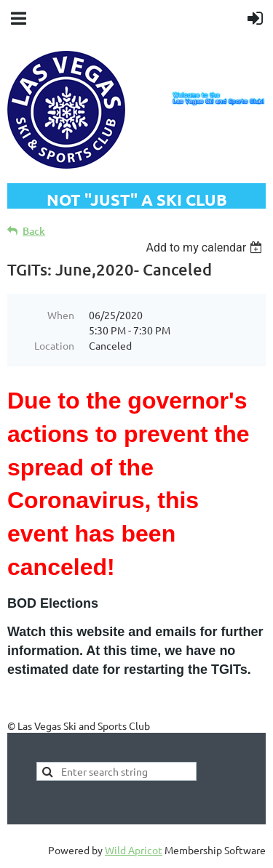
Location (54, 345)
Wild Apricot (134, 850)
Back (34, 231)
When (61, 315)
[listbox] (206, 248)
